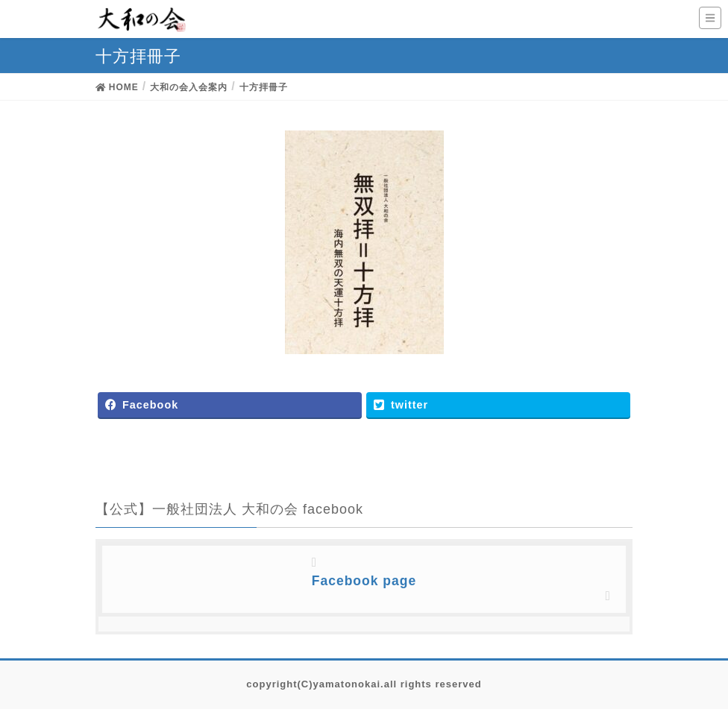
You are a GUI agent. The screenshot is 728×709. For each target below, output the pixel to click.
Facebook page (364, 581)
